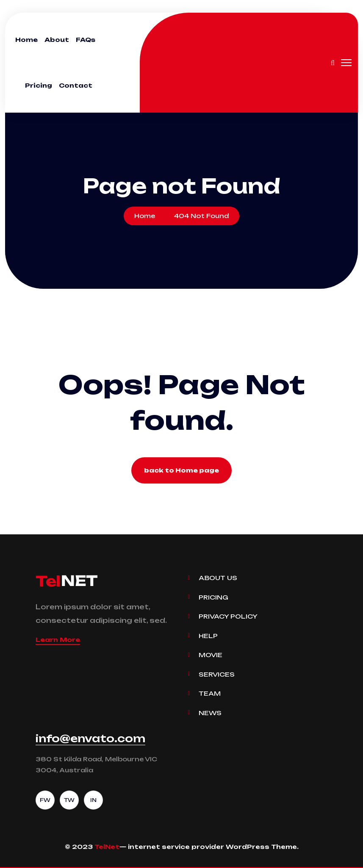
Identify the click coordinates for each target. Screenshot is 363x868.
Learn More (58, 640)
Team (210, 693)
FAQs (86, 40)
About (57, 40)
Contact (76, 85)
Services (217, 674)
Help (208, 636)
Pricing (39, 85)
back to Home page (181, 470)
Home (26, 40)
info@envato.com (90, 738)
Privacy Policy (228, 616)
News (210, 713)
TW (69, 800)
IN (93, 800)
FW (45, 800)
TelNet (107, 847)
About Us (218, 578)
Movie (211, 655)
